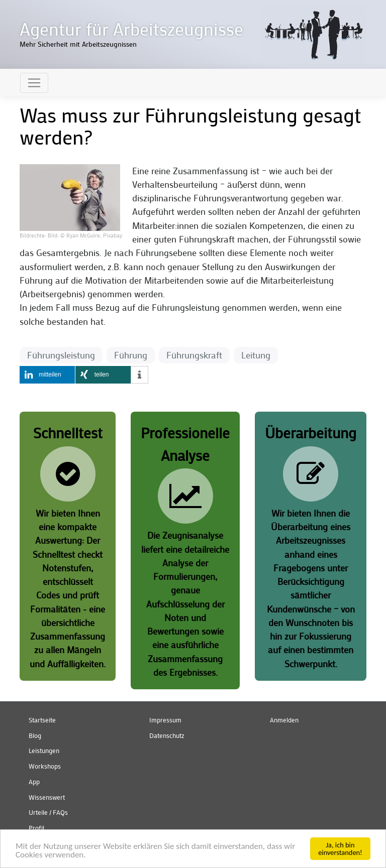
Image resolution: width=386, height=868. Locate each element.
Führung (131, 355)
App (34, 782)
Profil (36, 828)
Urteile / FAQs (48, 812)
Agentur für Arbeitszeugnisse (131, 29)
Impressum (165, 720)
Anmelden (284, 720)
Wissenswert (47, 797)
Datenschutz (167, 735)
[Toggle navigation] (34, 83)
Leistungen (44, 751)
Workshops (45, 766)
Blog (35, 735)
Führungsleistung (61, 355)
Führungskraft (194, 355)
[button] (70, 197)
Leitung (256, 355)
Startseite (42, 720)
